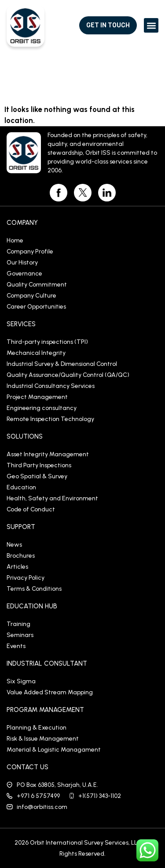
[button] (151, 25)
